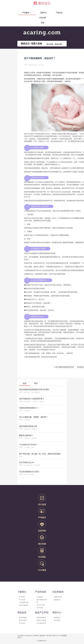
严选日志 (59, 13)
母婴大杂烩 (58, 597)
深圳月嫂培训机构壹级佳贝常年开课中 (34, 390)
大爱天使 (42, 402)
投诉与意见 (23, 620)
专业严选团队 (24, 605)
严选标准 (40, 597)
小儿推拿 (34, 402)
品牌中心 (44, 13)
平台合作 (22, 623)
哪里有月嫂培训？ (26, 436)
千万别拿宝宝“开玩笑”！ (29, 445)
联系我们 (57, 618)
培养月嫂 (27, 420)
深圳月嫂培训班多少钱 (28, 426)
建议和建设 (23, 618)
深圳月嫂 (27, 392)
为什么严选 (40, 605)
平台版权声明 (41, 623)
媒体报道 (57, 600)
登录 (43, 23)
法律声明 (36, 636)
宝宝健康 (27, 448)
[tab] (25, 383)
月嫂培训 (27, 411)
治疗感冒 (41, 65)
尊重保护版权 (41, 618)
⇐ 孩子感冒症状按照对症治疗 (64, 367)
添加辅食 (37, 465)
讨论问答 (43, 18)
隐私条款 (43, 636)
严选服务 (27, 13)
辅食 (33, 448)
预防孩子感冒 (33, 65)
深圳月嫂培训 (36, 392)
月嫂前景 (34, 429)
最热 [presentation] (36, 383)
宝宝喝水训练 (28, 465)
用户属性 (57, 620)
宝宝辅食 (31, 475)
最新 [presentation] (25, 383)
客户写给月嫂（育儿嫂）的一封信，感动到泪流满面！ (41, 454)
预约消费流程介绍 (42, 601)
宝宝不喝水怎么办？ (27, 463)
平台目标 (22, 600)
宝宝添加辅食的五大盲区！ (30, 472)
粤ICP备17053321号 (53, 636)
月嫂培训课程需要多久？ (29, 408)
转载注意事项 (41, 620)
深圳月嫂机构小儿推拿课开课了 (32, 399)
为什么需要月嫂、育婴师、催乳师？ (33, 417)
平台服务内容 (24, 602)
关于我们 (22, 597)
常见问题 (40, 608)
